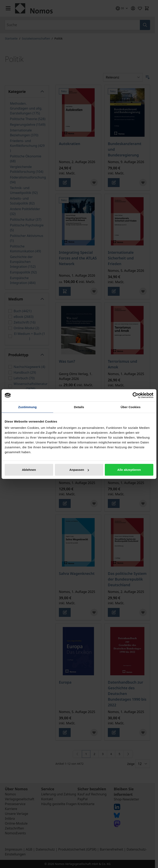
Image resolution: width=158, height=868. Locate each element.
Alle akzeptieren (129, 470)
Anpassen (79, 470)
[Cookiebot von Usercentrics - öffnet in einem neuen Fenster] (136, 395)
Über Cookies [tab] (131, 407)
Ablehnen (29, 470)
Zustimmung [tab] (28, 407)
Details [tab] (79, 407)
